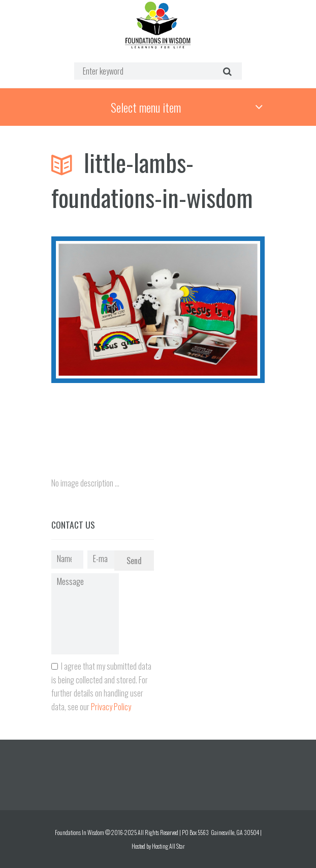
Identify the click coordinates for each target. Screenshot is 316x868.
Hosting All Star (168, 846)
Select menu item (146, 107)
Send (134, 561)
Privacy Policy (111, 707)
